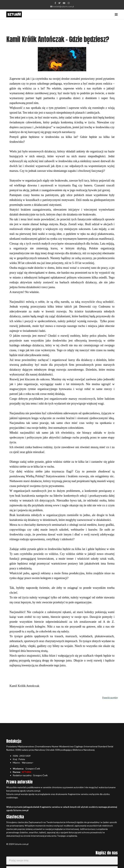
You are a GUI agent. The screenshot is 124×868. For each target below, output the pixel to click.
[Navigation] (116, 14)
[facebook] (55, 3)
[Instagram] (69, 3)
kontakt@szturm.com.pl (63, 7)
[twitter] (59, 3)
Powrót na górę (110, 697)
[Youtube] (64, 3)
